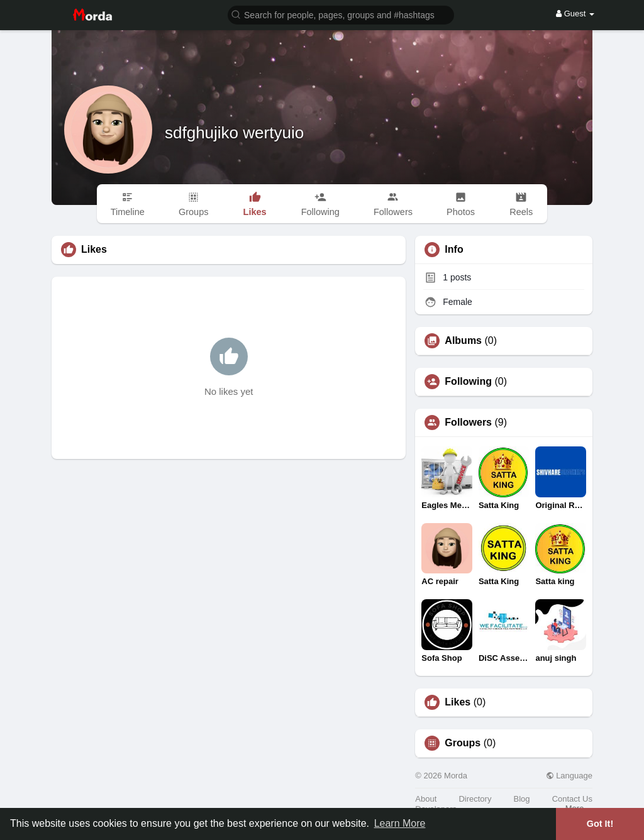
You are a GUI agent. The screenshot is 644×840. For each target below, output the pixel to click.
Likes (458, 702)
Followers (468, 423)
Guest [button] (575, 14)
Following (468, 382)
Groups (463, 743)
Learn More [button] (400, 823)
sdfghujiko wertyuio (234, 133)
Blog (522, 799)
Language (569, 776)
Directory (475, 799)
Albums (463, 341)
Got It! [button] (600, 824)
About (426, 799)
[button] (341, 14)
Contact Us (572, 799)
